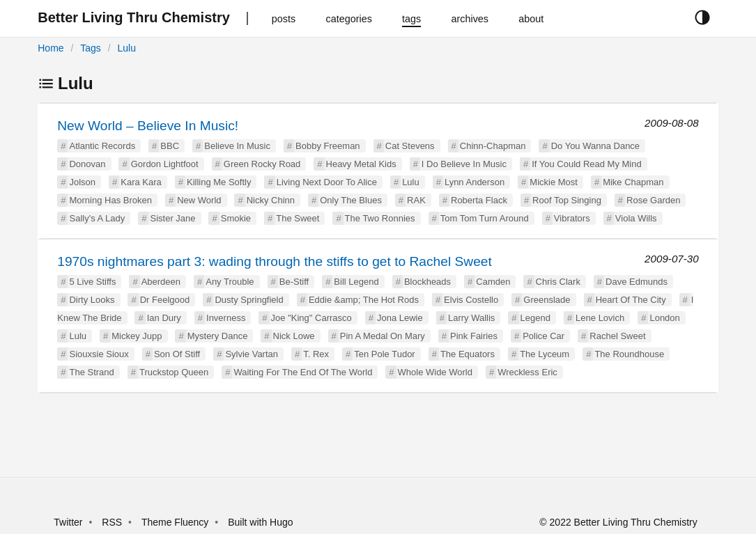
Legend (535, 318)
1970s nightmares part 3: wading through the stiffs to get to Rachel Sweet (275, 261)
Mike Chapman (633, 182)
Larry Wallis (471, 318)
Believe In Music (237, 146)
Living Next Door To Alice (327, 182)
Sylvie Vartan (252, 354)
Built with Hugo (260, 522)
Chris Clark (558, 282)
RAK (416, 200)
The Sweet (298, 218)
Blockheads (427, 282)
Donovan (87, 164)
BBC (170, 146)
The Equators (468, 354)
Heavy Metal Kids (361, 164)
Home (51, 48)
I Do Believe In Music (464, 164)
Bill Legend (356, 282)
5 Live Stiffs (92, 282)
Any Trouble (230, 282)
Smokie (236, 218)
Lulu (127, 48)
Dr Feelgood (165, 300)
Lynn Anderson (475, 182)
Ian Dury (164, 318)
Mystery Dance (218, 336)
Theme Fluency (176, 522)
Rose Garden (653, 200)
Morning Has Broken (110, 200)
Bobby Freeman (328, 146)
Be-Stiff (294, 282)
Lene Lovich (600, 318)
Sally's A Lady (97, 218)
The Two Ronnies (380, 218)
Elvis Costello (471, 300)
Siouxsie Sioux (99, 354)
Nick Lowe (294, 336)
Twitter (68, 522)
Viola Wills (636, 218)
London (664, 318)
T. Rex (316, 354)
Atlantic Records (102, 146)
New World (199, 200)
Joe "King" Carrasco (311, 318)
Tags (91, 48)
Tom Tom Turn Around (485, 218)
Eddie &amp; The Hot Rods (364, 300)
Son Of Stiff (177, 354)
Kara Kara (141, 182)
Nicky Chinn (271, 200)
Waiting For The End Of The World (303, 372)
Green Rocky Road (262, 164)
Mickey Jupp (137, 336)
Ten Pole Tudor (384, 354)
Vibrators (572, 218)
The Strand (91, 372)
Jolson (82, 182)
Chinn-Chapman (493, 146)
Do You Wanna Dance (595, 146)
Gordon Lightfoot (165, 164)
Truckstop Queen (174, 372)
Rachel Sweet (617, 336)
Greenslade (547, 300)
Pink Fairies (474, 336)
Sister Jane (172, 218)
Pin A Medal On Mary (383, 336)
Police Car (543, 336)
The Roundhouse (629, 354)
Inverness (226, 318)
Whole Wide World (435, 372)
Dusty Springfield (249, 300)
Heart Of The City (631, 300)
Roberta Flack (479, 200)
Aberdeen (161, 282)
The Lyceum (545, 354)
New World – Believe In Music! (148, 126)
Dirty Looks (92, 300)
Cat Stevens (410, 146)
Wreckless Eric (527, 372)
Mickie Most (554, 182)
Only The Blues (351, 200)
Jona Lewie (400, 318)
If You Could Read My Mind (587, 164)
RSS (112, 522)
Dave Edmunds (637, 282)
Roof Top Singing (567, 200)
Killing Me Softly (219, 182)
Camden (493, 282)
